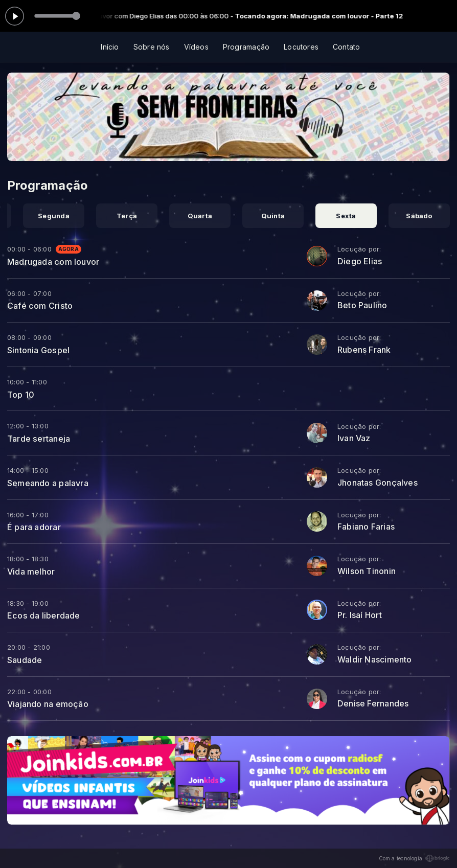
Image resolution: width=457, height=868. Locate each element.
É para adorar (34, 527)
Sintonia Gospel (38, 350)
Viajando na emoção (48, 704)
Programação (246, 47)
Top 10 (21, 395)
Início (110, 47)
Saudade (25, 660)
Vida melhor (31, 572)
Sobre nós (152, 47)
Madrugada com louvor (53, 262)
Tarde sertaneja (39, 439)
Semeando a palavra (48, 483)
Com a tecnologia (414, 858)
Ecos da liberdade (44, 615)
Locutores (301, 47)
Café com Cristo (40, 306)
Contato (346, 47)
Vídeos (196, 47)
